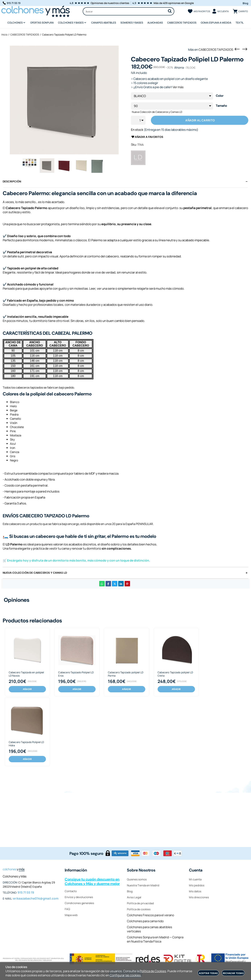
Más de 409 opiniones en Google (174, 3)
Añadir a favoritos (147, 137)
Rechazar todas (233, 973)
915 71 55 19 (12, 3)
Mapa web (71, 915)
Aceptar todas (208, 973)
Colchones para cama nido (145, 921)
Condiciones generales (79, 903)
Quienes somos (137, 879)
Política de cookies (139, 909)
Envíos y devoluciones (79, 897)
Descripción (12, 182)
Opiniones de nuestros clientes (110, 3)
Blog (245, 3)
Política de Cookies (153, 971)
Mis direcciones (199, 897)
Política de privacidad (140, 903)
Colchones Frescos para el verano (151, 915)
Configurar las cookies (125, 975)
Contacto (71, 891)
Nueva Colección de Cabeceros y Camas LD (157, 112)
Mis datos (195, 891)
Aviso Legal (134, 897)
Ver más (178, 87)
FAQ (67, 909)
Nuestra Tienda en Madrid (143, 885)
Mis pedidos (197, 885)
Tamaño (221, 106)
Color (220, 96)
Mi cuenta (195, 879)
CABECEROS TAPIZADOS (216, 50)
